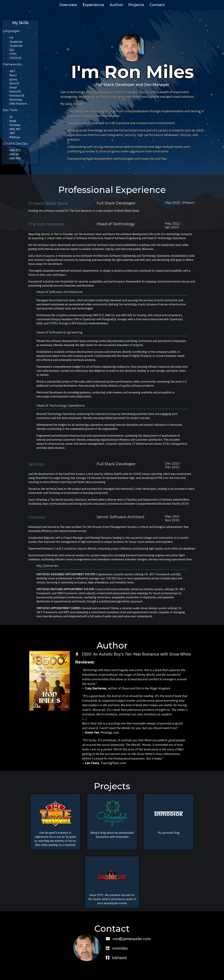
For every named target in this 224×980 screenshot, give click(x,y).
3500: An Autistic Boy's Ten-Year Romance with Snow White (133, 654)
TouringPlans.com (113, 763)
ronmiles (117, 948)
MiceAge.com (110, 733)
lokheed (116, 958)
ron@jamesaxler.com (128, 939)
